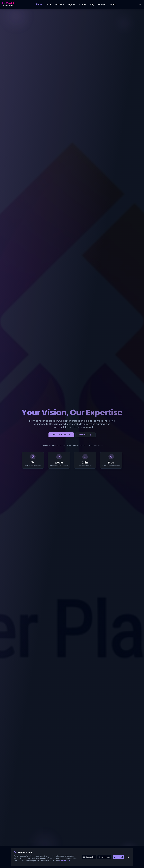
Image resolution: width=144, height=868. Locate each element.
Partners (82, 4)
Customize (89, 857)
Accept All (119, 857)
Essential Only (104, 857)
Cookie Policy (65, 860)
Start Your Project (61, 435)
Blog (92, 4)
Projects (71, 4)
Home (39, 4)
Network (101, 4)
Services (59, 4)
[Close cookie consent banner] (128, 857)
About (48, 4)
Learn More (86, 435)
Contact (113, 4)
